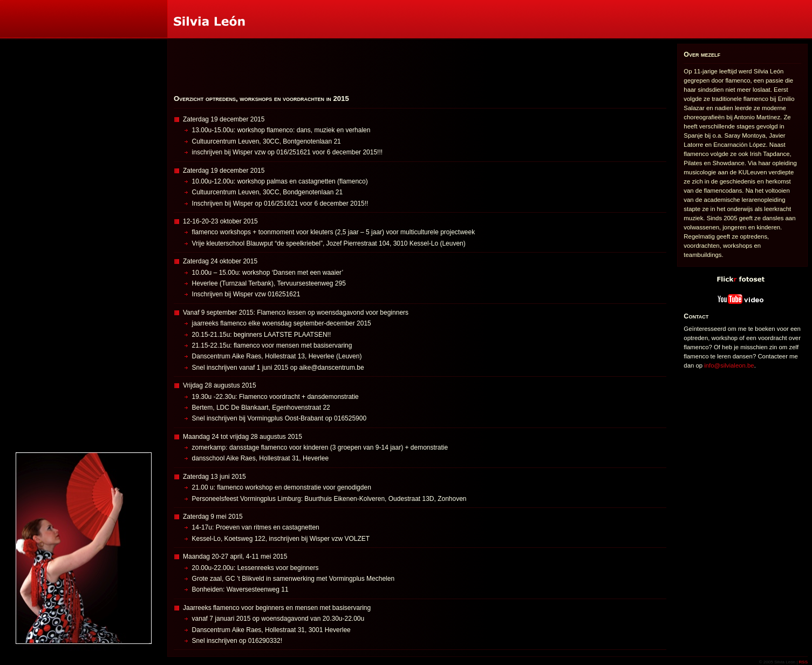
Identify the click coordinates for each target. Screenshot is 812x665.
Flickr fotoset (679, 271)
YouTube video (679, 292)
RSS (803, 662)
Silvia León (1, 0)
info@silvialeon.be (729, 365)
